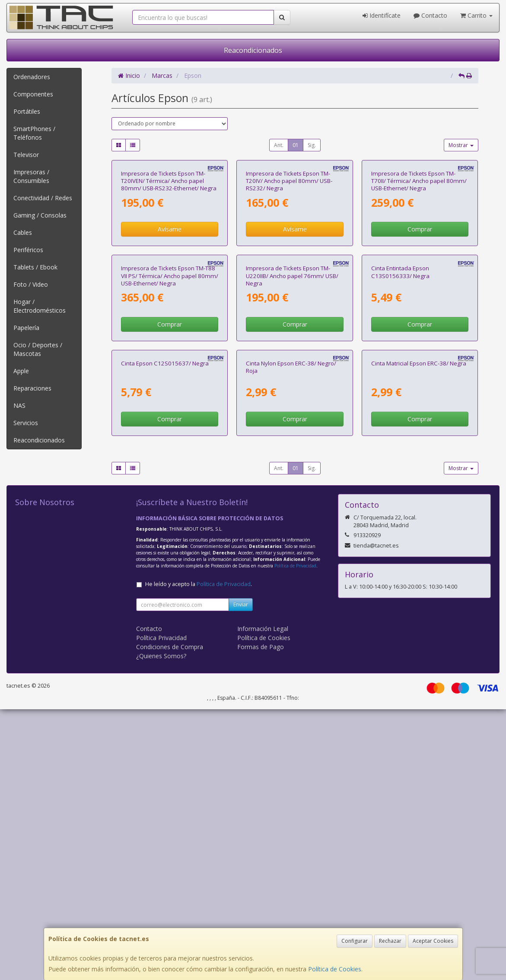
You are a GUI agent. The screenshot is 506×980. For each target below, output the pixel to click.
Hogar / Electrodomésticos (40, 306)
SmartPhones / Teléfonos (34, 133)
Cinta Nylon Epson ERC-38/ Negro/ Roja (291, 637)
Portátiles (27, 111)
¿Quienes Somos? (161, 927)
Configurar (355, 941)
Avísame (170, 319)
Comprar (420, 319)
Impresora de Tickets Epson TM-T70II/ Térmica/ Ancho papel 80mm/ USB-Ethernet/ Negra (419, 271)
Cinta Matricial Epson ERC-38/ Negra (419, 634)
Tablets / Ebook (35, 267)
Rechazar (390, 941)
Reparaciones (32, 388)
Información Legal (263, 899)
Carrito (476, 15)
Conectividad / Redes (43, 198)
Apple (21, 371)
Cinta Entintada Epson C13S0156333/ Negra (400, 452)
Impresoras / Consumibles (31, 176)
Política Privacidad (161, 908)
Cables (23, 232)
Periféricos (28, 250)
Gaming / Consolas (40, 215)
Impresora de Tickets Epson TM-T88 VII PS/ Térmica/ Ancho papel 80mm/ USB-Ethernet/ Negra (170, 456)
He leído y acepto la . (199, 855)
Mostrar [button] (461, 145)
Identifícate (382, 15)
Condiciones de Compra (170, 918)
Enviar (241, 875)
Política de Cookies (335, 969)
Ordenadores (32, 77)
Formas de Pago (261, 918)
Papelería (26, 328)
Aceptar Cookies (433, 941)
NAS (19, 405)
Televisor (26, 155)
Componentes (33, 94)
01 (296, 145)
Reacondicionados (253, 50)
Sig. (312, 145)
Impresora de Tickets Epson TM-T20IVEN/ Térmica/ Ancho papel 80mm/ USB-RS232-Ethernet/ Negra (169, 271)
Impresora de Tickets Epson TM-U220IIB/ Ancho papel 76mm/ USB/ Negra (292, 456)
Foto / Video (31, 284)
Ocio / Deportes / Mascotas (38, 349)
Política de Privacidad (295, 836)
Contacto (430, 15)
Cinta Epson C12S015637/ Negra (165, 634)
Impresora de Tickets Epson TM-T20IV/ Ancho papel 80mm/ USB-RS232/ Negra (289, 271)
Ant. (279, 145)
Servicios (26, 423)
